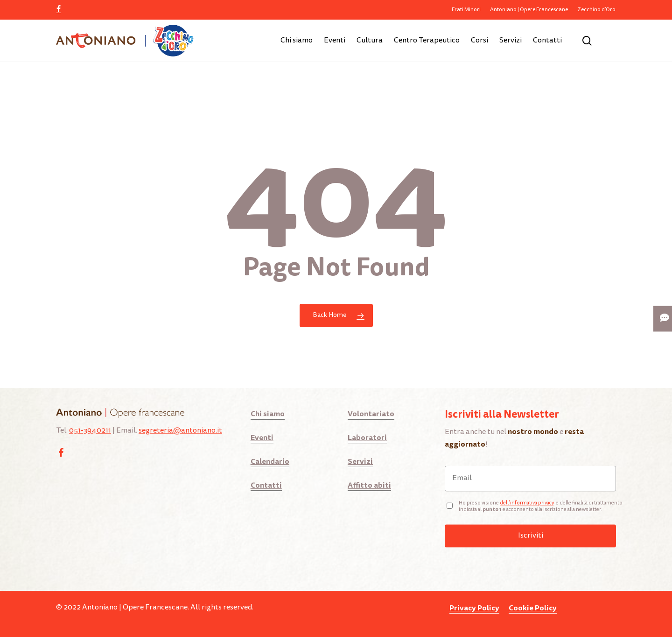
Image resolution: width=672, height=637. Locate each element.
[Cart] (611, 41)
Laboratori (367, 437)
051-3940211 (90, 431)
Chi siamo (268, 414)
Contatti (266, 485)
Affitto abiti (369, 485)
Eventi (262, 437)
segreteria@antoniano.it (180, 431)
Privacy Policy (474, 608)
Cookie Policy (533, 608)
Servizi (360, 461)
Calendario (270, 461)
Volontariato (371, 414)
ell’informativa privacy (528, 503)
